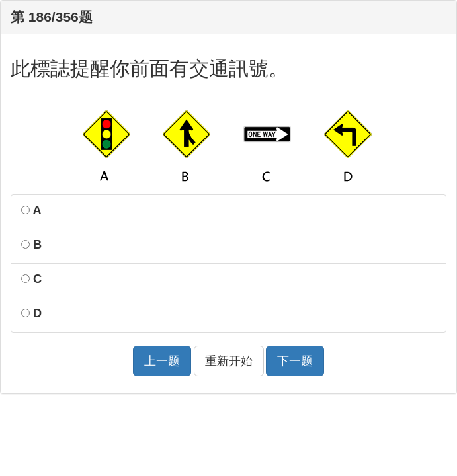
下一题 (295, 361)
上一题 (162, 361)
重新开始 (229, 361)
